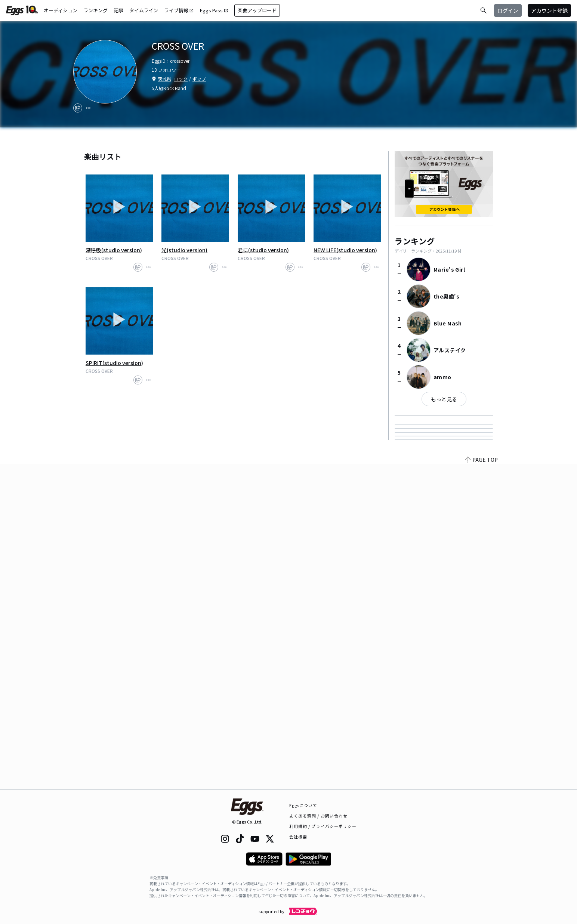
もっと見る (444, 399)
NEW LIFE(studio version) (345, 250)
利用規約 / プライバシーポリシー (323, 826)
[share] (78, 108)
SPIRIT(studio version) (114, 363)
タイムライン (144, 10)
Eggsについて (303, 805)
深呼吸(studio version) (114, 250)
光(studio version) (184, 250)
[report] (88, 108)
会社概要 (298, 837)
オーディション (61, 10)
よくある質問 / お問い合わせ (319, 816)
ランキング (95, 10)
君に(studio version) (263, 250)
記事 (118, 10)
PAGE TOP (481, 785)
